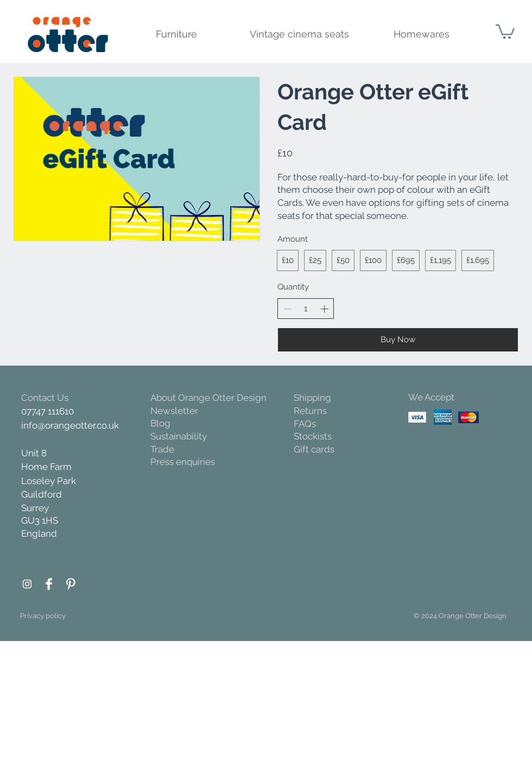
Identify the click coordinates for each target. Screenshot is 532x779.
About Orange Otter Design (208, 398)
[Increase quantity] (324, 309)
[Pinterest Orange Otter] (71, 584)
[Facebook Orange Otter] (49, 584)
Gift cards (314, 449)
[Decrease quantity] (287, 309)
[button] (505, 31)
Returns (310, 411)
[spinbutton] (306, 309)
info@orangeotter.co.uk (70, 425)
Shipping (312, 398)
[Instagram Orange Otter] (27, 584)
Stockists (313, 436)
